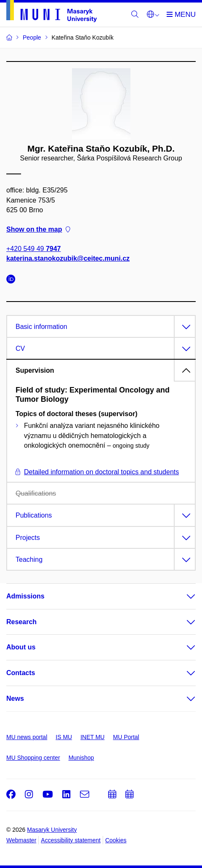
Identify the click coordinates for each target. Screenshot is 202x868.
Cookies (116, 840)
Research (21, 622)
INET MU (92, 737)
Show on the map (38, 229)
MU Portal (126, 737)
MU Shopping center (33, 758)
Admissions (25, 596)
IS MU (64, 737)
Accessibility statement (71, 840)
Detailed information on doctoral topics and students (97, 472)
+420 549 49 (33, 249)
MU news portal (27, 737)
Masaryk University (52, 830)
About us (21, 647)
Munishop (81, 758)
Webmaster (21, 840)
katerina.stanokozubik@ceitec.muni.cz (68, 259)
